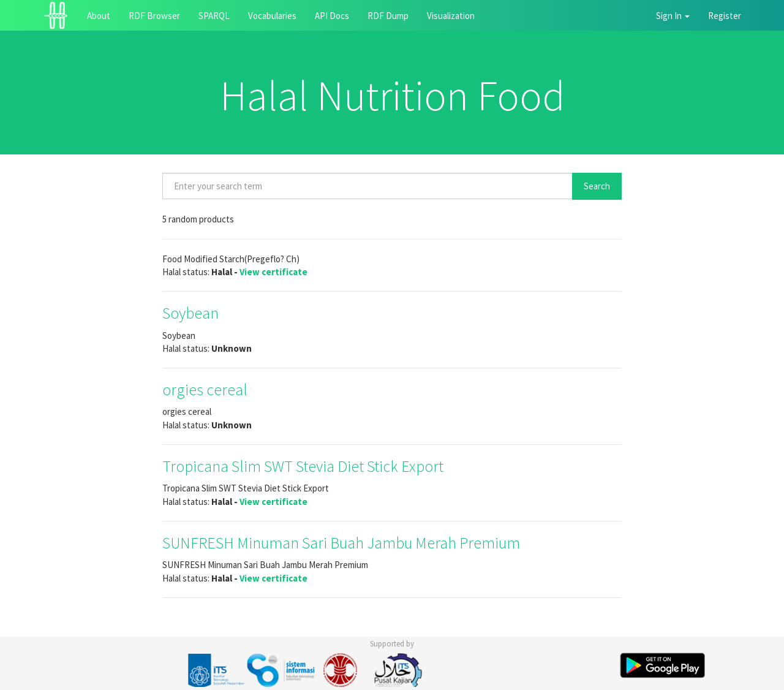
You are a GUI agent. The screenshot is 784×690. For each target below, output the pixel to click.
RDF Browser (154, 16)
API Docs (332, 16)
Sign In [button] (673, 16)
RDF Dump (388, 16)
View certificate (273, 272)
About (99, 16)
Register (725, 16)
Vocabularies (272, 16)
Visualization (451, 16)
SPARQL (214, 16)
